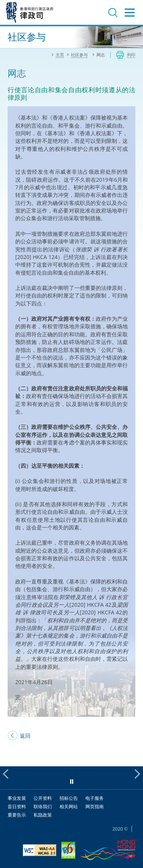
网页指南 (95, 806)
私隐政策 (43, 815)
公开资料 (43, 798)
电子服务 (95, 798)
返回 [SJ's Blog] (25, 736)
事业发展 (17, 798)
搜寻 (113, 13)
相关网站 (69, 806)
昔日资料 (17, 806)
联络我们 (43, 806)
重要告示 (17, 815)
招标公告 (69, 798)
